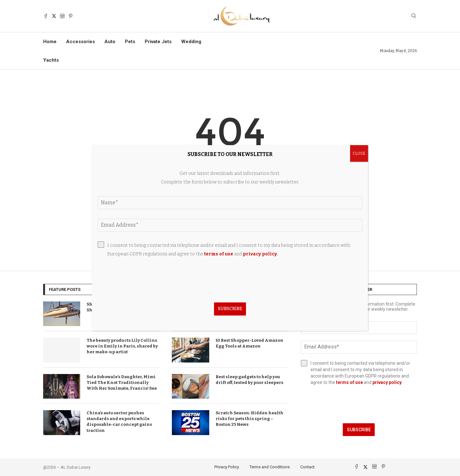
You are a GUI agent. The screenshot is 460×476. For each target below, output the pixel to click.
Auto (110, 42)
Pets (130, 42)
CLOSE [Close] (359, 153)
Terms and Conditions (270, 467)
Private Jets (158, 42)
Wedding (191, 42)
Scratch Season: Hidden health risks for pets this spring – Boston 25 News (249, 419)
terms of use (349, 382)
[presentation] (359, 404)
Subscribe (359, 430)
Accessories (80, 42)
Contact (307, 467)
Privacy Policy (227, 467)
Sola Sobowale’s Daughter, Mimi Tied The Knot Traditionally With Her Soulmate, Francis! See (122, 382)
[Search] (414, 16)
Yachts (51, 60)
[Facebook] (46, 16)
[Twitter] (54, 16)
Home (50, 42)
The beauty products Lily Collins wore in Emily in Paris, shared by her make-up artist (122, 346)
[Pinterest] (71, 16)
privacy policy (387, 382)
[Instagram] (62, 16)
